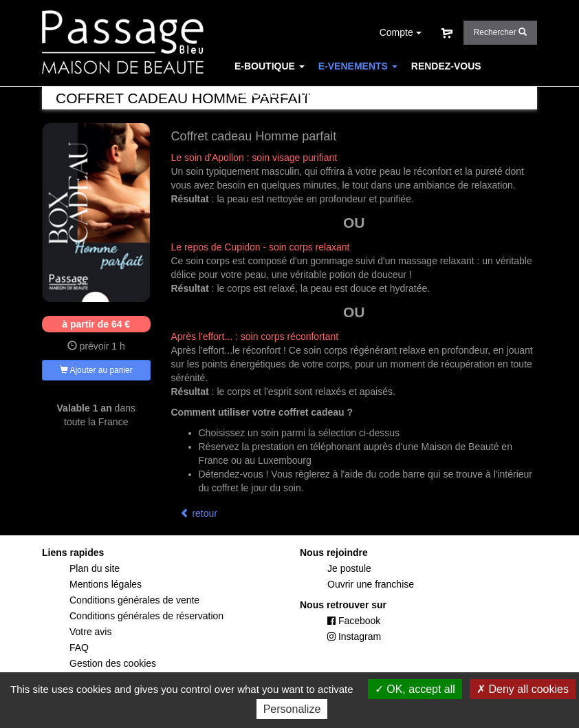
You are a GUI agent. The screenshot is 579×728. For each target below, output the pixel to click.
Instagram (354, 636)
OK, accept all (415, 689)
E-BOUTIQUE (270, 66)
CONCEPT (360, 94)
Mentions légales (106, 584)
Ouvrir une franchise (371, 584)
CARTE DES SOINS (278, 94)
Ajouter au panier (96, 370)
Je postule (349, 568)
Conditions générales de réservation (146, 616)
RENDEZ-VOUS (446, 66)
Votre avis (90, 632)
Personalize (292, 709)
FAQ (407, 94)
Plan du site (95, 568)
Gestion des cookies (113, 663)
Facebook (354, 621)
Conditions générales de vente (134, 600)
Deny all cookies (523, 689)
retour (199, 513)
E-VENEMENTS (358, 66)
